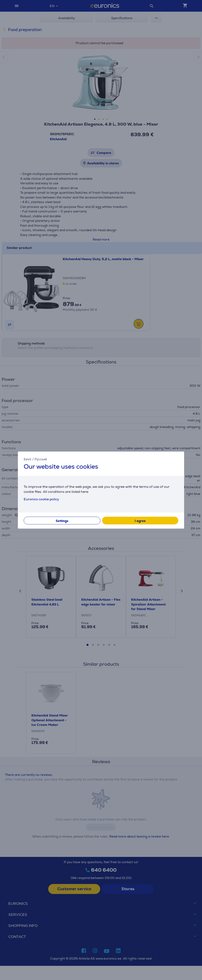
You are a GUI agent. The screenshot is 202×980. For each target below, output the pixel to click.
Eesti (28, 459)
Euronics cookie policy (41, 499)
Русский (41, 459)
